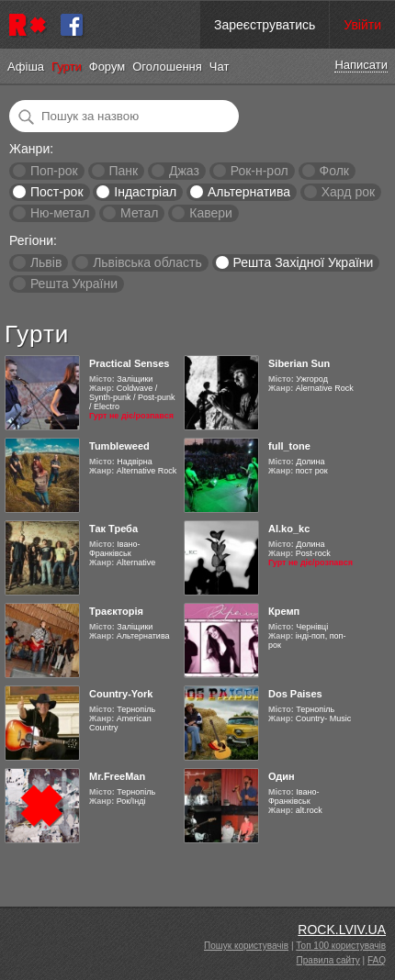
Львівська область (147, 262)
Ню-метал (60, 213)
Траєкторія (116, 611)
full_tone (289, 446)
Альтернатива (249, 192)
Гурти (67, 67)
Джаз (184, 171)
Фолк (334, 171)
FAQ (377, 960)
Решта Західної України (303, 262)
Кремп (284, 611)
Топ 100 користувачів (341, 946)
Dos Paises (295, 694)
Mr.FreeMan (117, 776)
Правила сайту (328, 960)
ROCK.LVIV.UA (342, 930)
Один (282, 776)
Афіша (26, 67)
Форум (107, 67)
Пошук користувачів (246, 946)
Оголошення (167, 67)
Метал (139, 213)
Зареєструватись (265, 25)
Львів (46, 262)
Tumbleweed (119, 446)
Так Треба (113, 529)
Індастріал (145, 192)
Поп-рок (54, 171)
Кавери (211, 213)
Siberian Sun (299, 363)
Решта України (74, 284)
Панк (123, 171)
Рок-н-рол (260, 171)
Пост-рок (57, 192)
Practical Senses (129, 363)
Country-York (121, 694)
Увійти (362, 25)
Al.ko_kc (289, 529)
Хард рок (348, 192)
